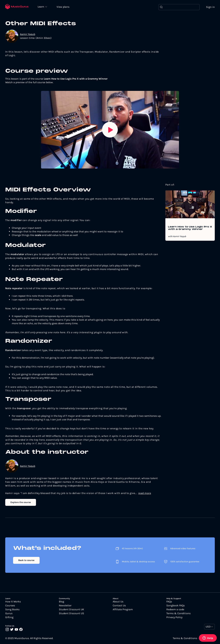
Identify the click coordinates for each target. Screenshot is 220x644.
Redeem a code (175, 609)
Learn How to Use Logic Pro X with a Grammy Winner (190, 228)
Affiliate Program (123, 609)
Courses (10, 606)
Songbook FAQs (176, 606)
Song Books (12, 609)
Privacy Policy (174, 617)
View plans (63, 7)
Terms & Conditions (178, 613)
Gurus (9, 613)
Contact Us (119, 606)
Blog (62, 602)
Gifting (9, 617)
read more (145, 493)
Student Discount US (71, 613)
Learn (41, 7)
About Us (118, 602)
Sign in (210, 7)
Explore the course (21, 502)
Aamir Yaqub (28, 34)
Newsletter (65, 606)
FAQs (169, 602)
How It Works (13, 602)
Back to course (26, 560)
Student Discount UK (71, 609)
